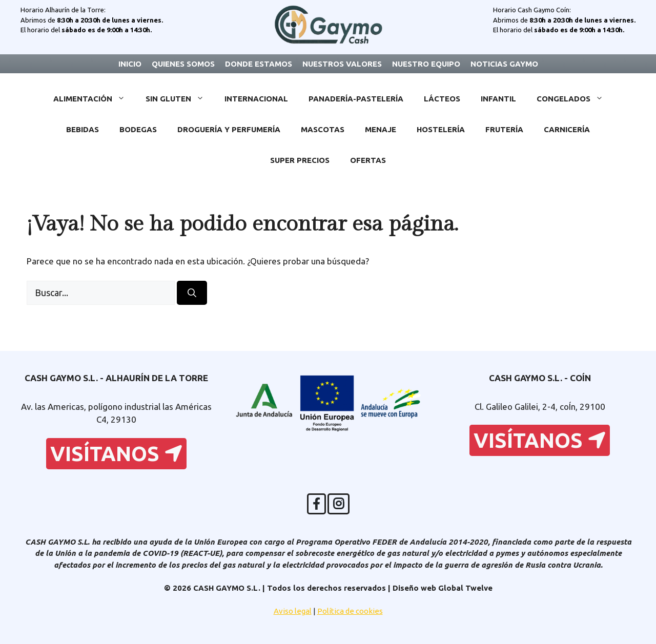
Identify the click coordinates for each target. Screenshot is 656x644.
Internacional (256, 99)
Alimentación (94, 99)
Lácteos (442, 99)
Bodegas (138, 129)
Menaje (381, 129)
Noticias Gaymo (504, 64)
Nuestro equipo (426, 64)
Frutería (504, 129)
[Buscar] (192, 293)
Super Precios (300, 160)
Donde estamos (259, 64)
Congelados (575, 99)
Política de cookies (350, 611)
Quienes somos (183, 64)
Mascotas (323, 129)
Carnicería (567, 129)
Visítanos (116, 454)
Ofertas (368, 160)
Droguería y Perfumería (229, 129)
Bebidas (83, 129)
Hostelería (441, 129)
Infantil (498, 99)
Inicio (130, 64)
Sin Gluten (180, 99)
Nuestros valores (342, 64)
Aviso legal (293, 611)
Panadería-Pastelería (356, 99)
